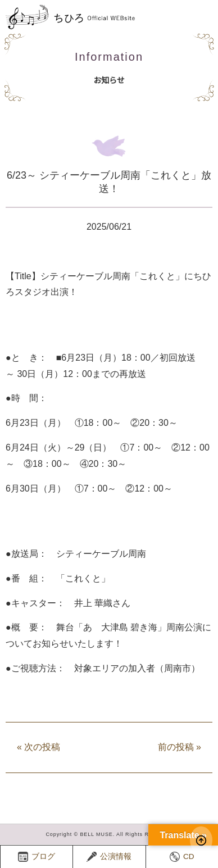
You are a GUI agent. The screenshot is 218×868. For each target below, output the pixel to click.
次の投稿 (38, 747)
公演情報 (109, 857)
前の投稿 (180, 747)
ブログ (37, 857)
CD (182, 857)
